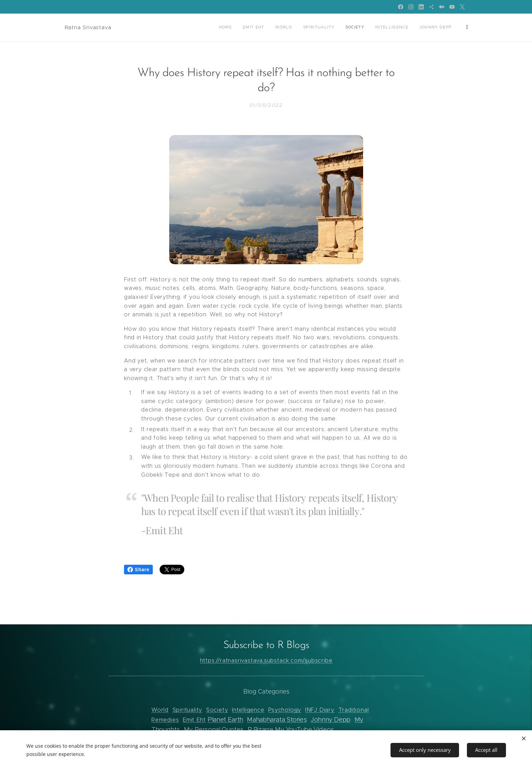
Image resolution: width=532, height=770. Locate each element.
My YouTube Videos (305, 729)
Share (139, 570)
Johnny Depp (331, 719)
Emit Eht (194, 720)
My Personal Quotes (213, 729)
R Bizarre (260, 729)
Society (217, 710)
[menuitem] (246, 28)
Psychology (285, 710)
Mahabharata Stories (277, 719)
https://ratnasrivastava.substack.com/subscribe (266, 660)
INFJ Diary (319, 710)
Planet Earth (225, 719)
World (160, 710)
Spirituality (187, 710)
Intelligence (248, 710)
